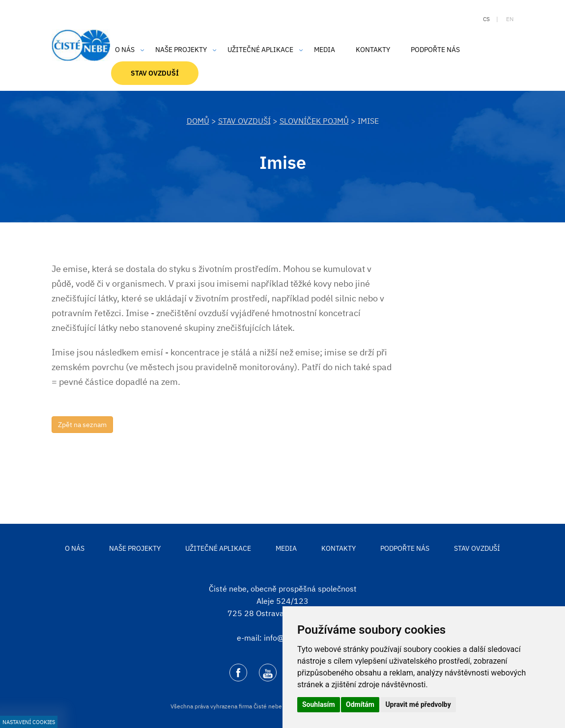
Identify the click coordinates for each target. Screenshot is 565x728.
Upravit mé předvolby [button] (418, 704)
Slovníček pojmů (314, 121)
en (510, 19)
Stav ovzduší (244, 121)
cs (486, 19)
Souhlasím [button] (319, 704)
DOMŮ (198, 121)
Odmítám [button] (360, 704)
